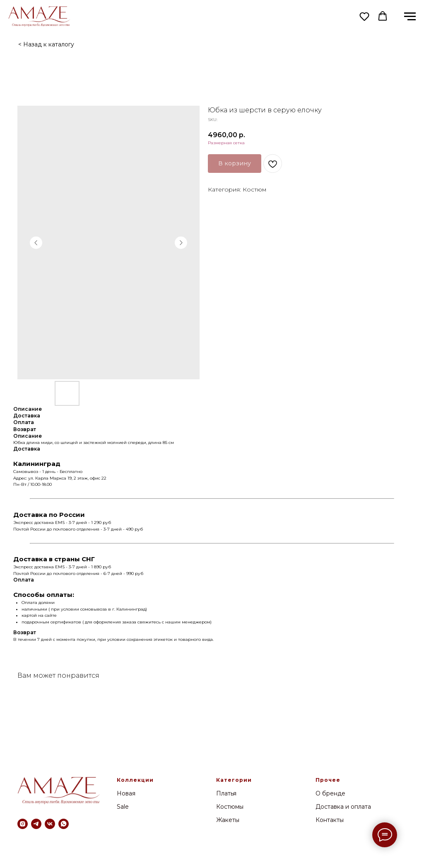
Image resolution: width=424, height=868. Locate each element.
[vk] (50, 824)
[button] (364, 16)
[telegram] (36, 824)
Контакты (330, 820)
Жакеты (228, 820)
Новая (126, 793)
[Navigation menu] (410, 17)
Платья (226, 793)
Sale (123, 807)
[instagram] (23, 824)
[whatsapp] (64, 824)
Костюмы (230, 807)
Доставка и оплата (343, 807)
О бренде (330, 793)
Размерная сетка (226, 143)
